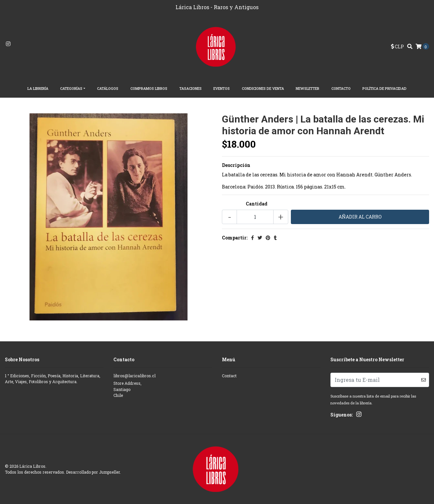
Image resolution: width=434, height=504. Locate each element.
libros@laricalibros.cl (134, 376)
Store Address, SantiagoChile (127, 389)
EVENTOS (222, 88)
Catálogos (108, 88)
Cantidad (257, 204)
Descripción (236, 165)
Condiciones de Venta (263, 88)
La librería (38, 88)
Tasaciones (191, 88)
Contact (229, 376)
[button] (397, 47)
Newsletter (308, 88)
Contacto (341, 88)
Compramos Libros (149, 88)
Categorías (71, 88)
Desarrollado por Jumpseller (93, 472)
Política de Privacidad (384, 88)
